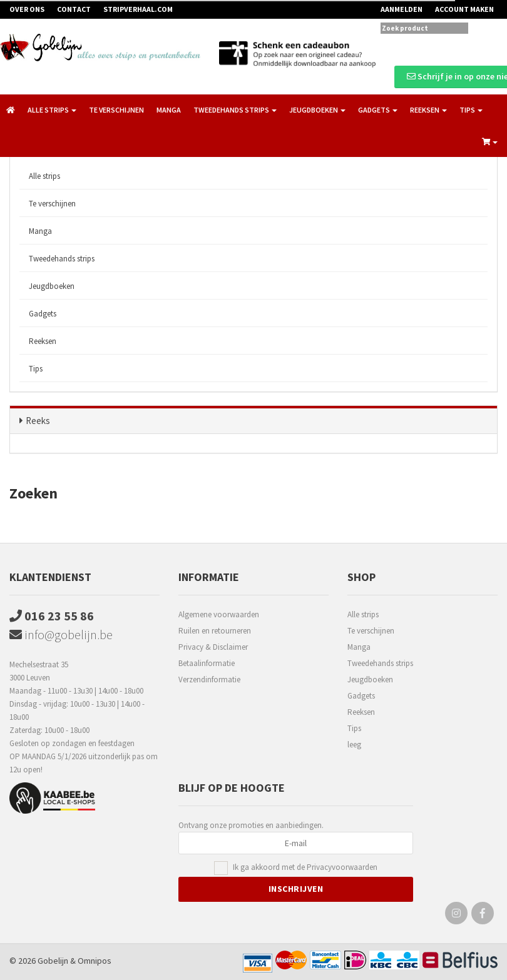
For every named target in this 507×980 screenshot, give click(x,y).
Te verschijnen (116, 110)
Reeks (38, 421)
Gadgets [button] (378, 110)
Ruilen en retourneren (215, 631)
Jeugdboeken (52, 286)
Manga (169, 110)
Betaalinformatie (207, 663)
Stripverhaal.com (138, 9)
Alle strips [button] (52, 110)
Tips (36, 369)
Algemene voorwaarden (219, 614)
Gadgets (43, 314)
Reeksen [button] (428, 110)
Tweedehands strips (62, 259)
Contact (74, 9)
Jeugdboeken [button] (317, 110)
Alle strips (44, 176)
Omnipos (95, 961)
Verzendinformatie (209, 679)
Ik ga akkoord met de (305, 868)
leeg (354, 745)
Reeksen (43, 341)
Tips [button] (471, 110)
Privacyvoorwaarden (342, 867)
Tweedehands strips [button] (235, 110)
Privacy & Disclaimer (213, 647)
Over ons (27, 9)
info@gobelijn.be (61, 634)
